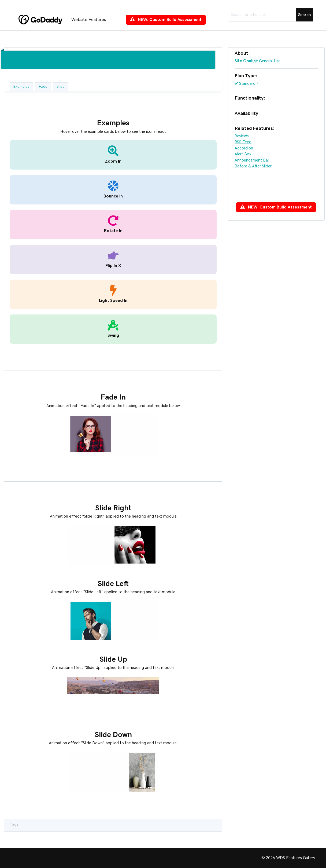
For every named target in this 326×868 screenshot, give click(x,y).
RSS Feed (243, 142)
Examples (21, 87)
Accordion (244, 148)
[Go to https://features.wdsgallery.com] (67, 20)
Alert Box (243, 154)
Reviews (242, 136)
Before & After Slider (253, 166)
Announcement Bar (252, 160)
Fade (43, 87)
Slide (61, 87)
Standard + (249, 84)
